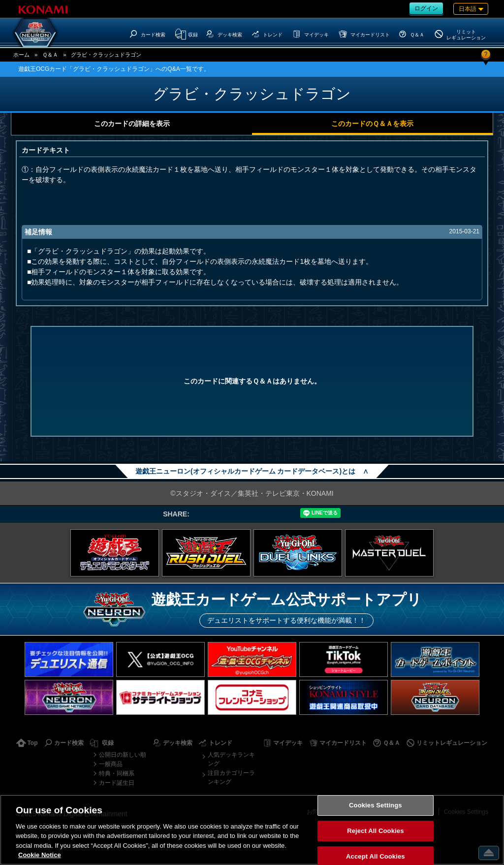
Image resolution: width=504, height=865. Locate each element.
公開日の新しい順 (123, 755)
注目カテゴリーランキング (231, 777)
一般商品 (111, 764)
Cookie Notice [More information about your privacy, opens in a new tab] (40, 855)
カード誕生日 (117, 783)
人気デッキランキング (231, 759)
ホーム (21, 55)
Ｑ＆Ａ (50, 55)
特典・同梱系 (117, 773)
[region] (252, 830)
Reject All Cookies (375, 831)
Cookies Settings (376, 806)
